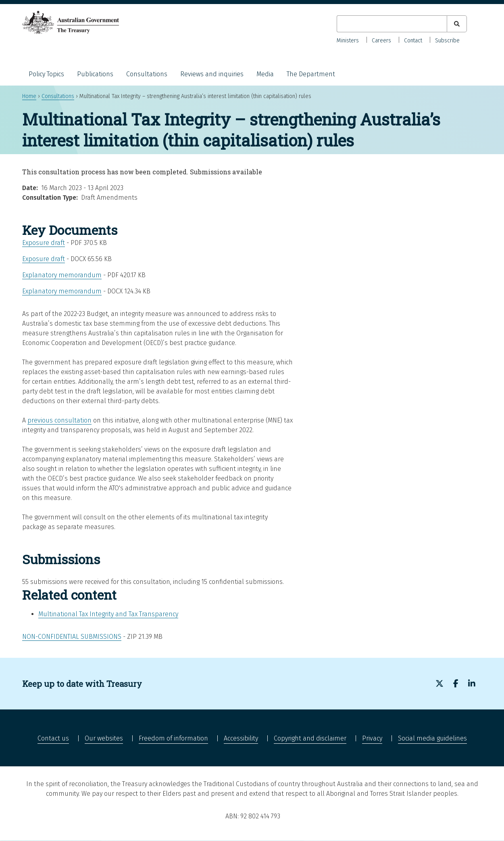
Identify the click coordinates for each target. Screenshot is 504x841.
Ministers (348, 41)
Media (265, 74)
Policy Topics (46, 74)
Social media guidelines (432, 738)
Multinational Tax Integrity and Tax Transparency (108, 614)
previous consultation (59, 420)
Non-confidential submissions (72, 637)
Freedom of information (173, 738)
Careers (381, 41)
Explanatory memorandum (62, 275)
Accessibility (241, 738)
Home (29, 96)
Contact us (53, 738)
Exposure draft (44, 243)
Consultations (147, 74)
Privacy (372, 738)
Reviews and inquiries (212, 74)
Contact (413, 41)
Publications (95, 74)
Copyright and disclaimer (310, 738)
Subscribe (447, 41)
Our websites (104, 738)
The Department (311, 74)
